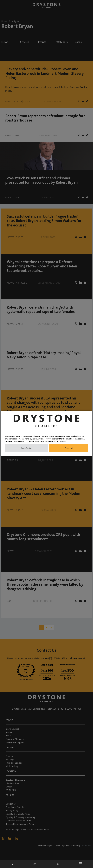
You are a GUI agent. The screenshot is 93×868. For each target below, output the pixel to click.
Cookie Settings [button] (26, 448)
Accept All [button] (69, 448)
